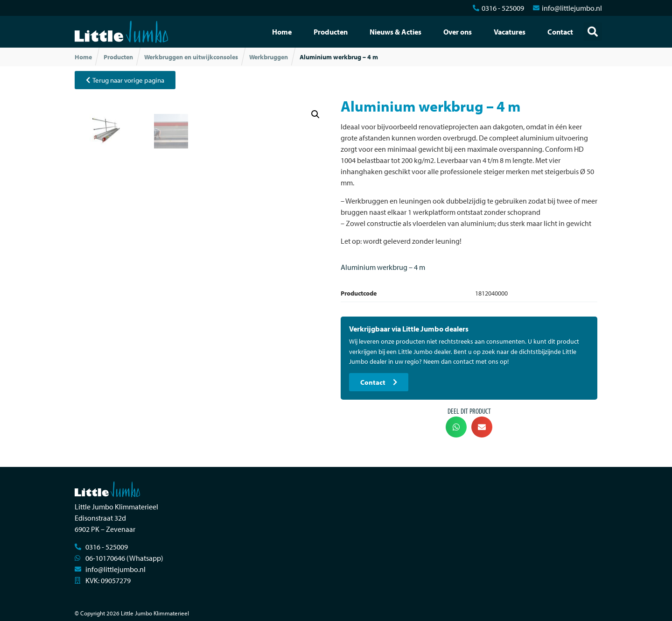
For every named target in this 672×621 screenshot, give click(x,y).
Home (282, 32)
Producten (331, 32)
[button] (593, 32)
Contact (560, 32)
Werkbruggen (269, 57)
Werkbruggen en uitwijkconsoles (191, 57)
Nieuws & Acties (395, 32)
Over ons (458, 32)
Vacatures (510, 32)
